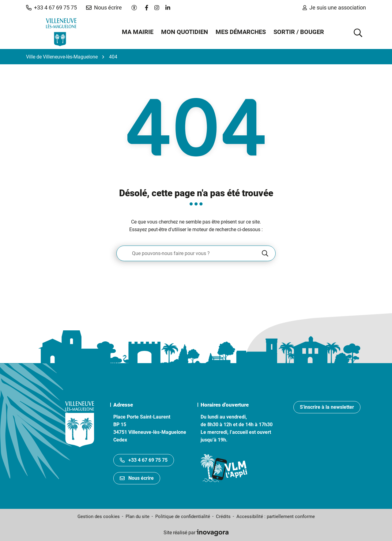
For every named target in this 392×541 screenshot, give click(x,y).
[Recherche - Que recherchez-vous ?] (189, 253)
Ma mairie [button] (138, 32)
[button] (51, 8)
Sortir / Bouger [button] (299, 32)
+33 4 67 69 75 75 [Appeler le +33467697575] (144, 460)
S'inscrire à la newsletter (327, 407)
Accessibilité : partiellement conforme (276, 517)
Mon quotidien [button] (185, 32)
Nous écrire (137, 478)
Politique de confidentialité (183, 517)
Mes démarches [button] (241, 32)
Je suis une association (334, 8)
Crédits (223, 517)
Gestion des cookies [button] (99, 517)
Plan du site (138, 517)
